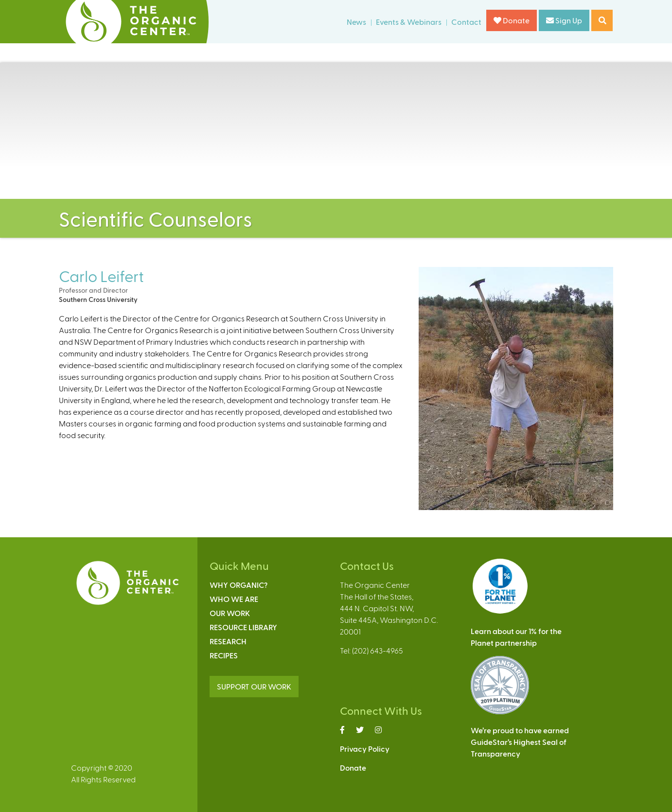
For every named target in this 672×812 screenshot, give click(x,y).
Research (228, 641)
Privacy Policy (365, 749)
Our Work (230, 613)
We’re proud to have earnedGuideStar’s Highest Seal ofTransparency (520, 742)
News (356, 22)
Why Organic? (239, 585)
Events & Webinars (409, 22)
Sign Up (564, 20)
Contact (466, 22)
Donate (512, 20)
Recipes (224, 655)
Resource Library (243, 627)
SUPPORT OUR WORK (254, 686)
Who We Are (234, 599)
